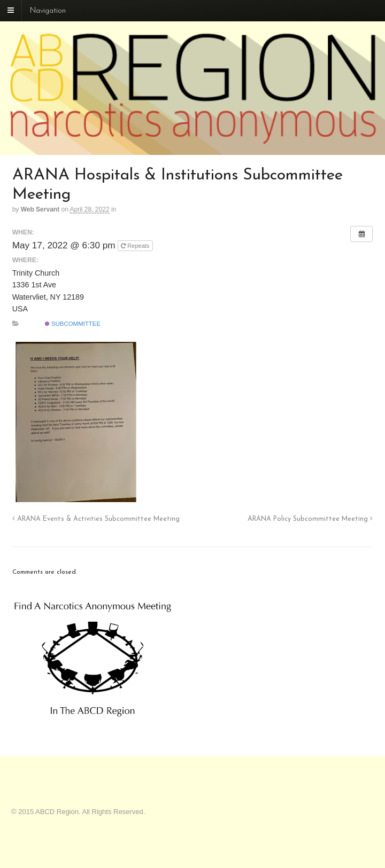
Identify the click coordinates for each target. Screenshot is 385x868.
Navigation (48, 11)
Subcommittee (73, 324)
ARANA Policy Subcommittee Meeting (310, 519)
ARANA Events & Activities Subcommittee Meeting (96, 519)
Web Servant (40, 209)
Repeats (136, 246)
